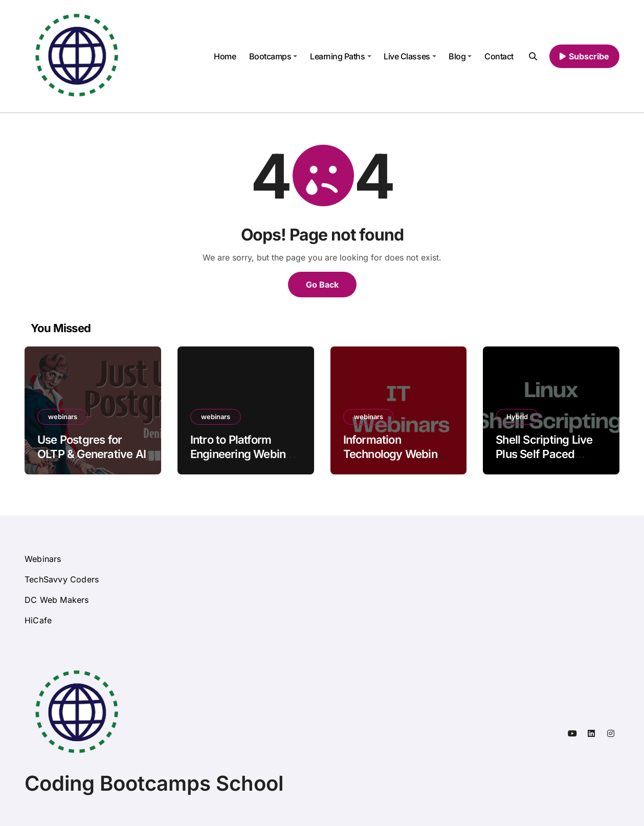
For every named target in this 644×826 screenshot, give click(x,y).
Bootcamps (273, 56)
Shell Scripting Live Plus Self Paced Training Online (544, 454)
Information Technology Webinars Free (398, 454)
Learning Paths (340, 56)
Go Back (322, 285)
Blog (460, 56)
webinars (63, 417)
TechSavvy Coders (62, 579)
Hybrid (517, 417)
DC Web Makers (57, 600)
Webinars (43, 559)
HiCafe (38, 620)
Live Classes (410, 56)
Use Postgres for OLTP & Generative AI (92, 447)
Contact (499, 56)
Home (225, 56)
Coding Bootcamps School (154, 783)
